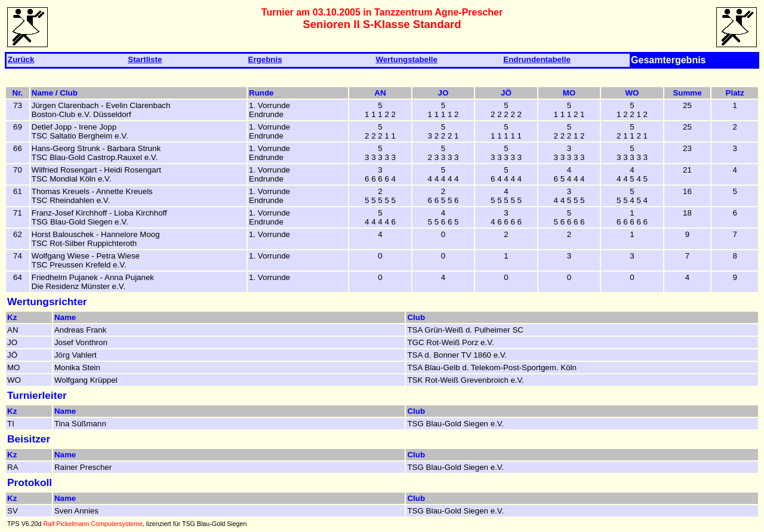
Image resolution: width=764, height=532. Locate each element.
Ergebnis (265, 59)
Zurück (21, 59)
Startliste (145, 59)
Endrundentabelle (537, 59)
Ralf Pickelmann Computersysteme (93, 524)
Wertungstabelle (406, 59)
